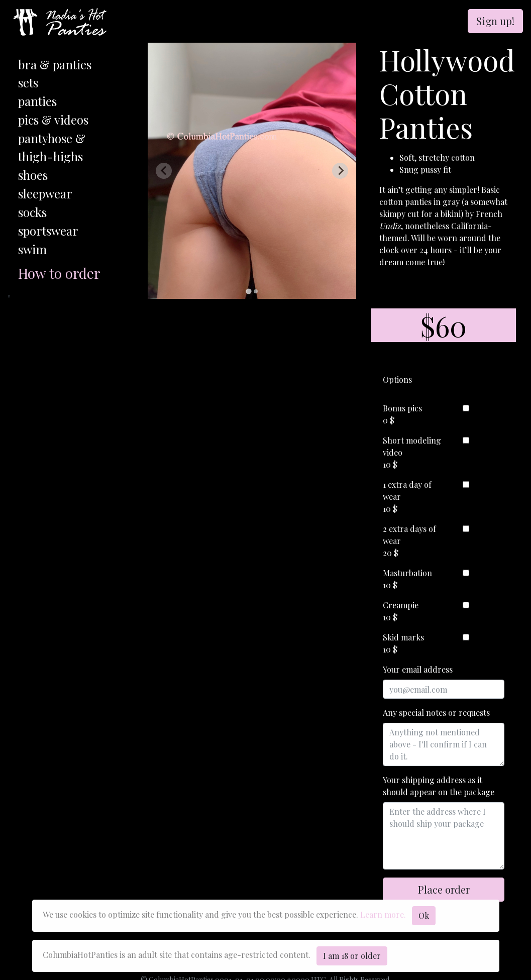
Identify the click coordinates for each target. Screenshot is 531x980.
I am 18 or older (352, 956)
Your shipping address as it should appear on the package (439, 786)
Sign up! (495, 21)
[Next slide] (340, 171)
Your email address (418, 669)
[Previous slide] (164, 171)
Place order (444, 889)
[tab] (248, 292)
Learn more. (383, 914)
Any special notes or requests (436, 713)
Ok (424, 915)
